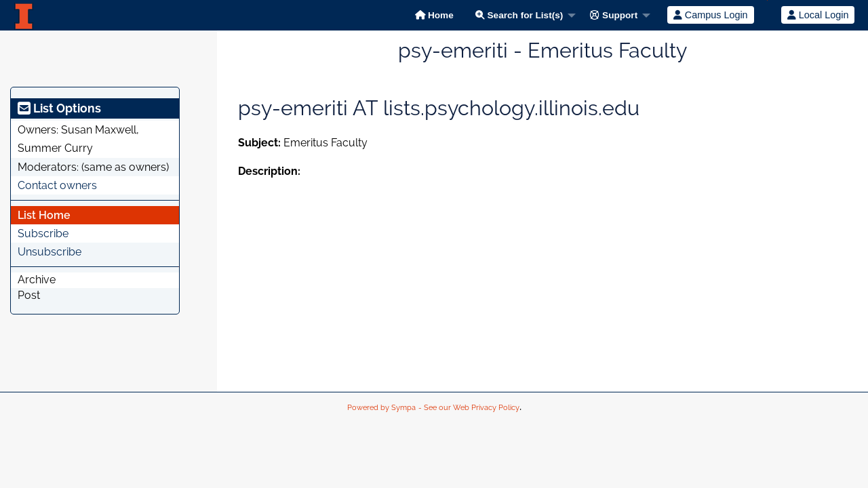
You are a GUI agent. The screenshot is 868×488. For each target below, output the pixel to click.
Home (434, 15)
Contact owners (57, 185)
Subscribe (43, 233)
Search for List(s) (519, 15)
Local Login (818, 15)
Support (614, 15)
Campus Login (711, 15)
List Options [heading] (59, 108)
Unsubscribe (50, 252)
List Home (44, 215)
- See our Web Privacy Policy (469, 408)
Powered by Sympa (381, 408)
